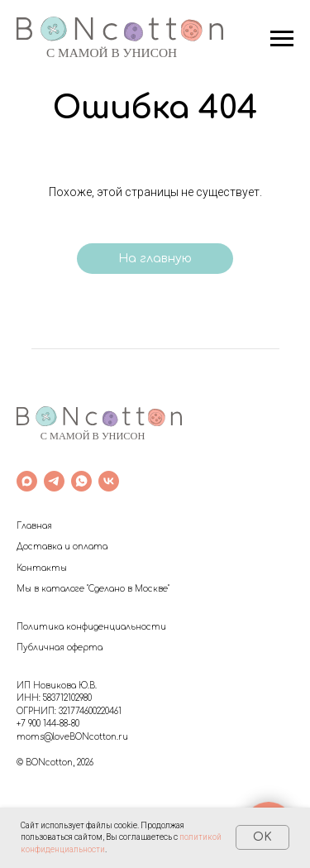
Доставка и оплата (62, 547)
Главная (34, 526)
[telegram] (54, 481)
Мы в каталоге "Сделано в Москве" (93, 589)
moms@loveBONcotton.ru (72, 737)
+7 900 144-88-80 (48, 724)
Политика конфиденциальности (91, 627)
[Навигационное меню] (282, 39)
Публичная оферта (60, 647)
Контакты (42, 568)
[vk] (109, 481)
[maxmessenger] (27, 481)
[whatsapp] (81, 481)
